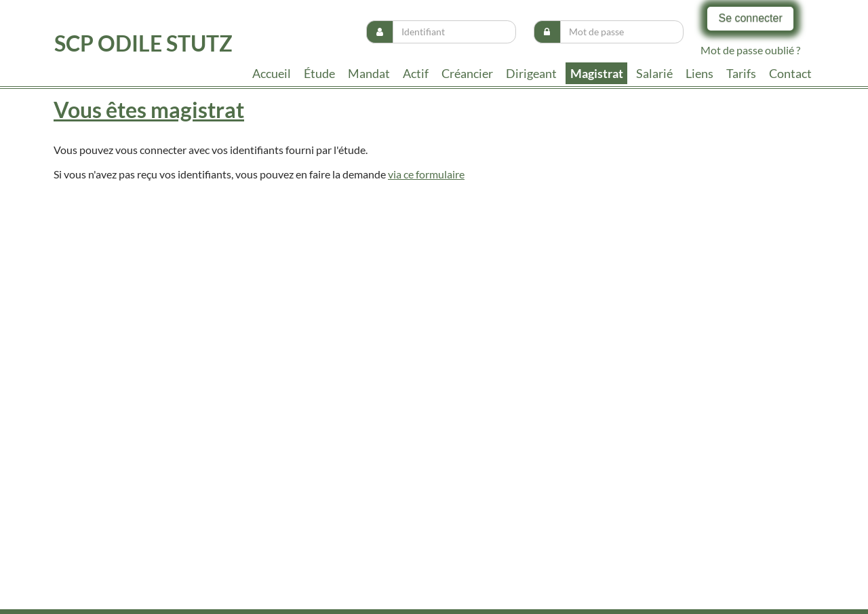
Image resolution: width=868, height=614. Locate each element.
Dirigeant (531, 73)
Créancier (467, 73)
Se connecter (750, 18)
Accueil (272, 73)
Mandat (369, 73)
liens (699, 73)
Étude (319, 73)
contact (790, 73)
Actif (416, 73)
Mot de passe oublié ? (750, 50)
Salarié (654, 73)
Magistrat (597, 73)
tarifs (741, 73)
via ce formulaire (426, 174)
